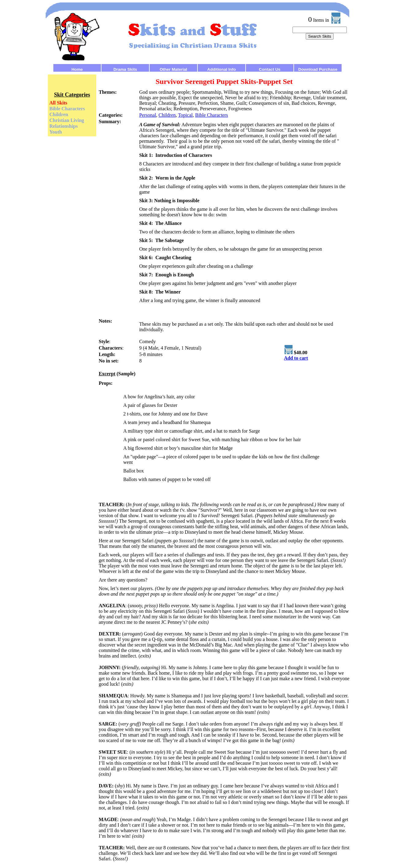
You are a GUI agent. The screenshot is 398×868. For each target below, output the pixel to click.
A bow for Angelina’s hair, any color (159, 397)
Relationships (63, 126)
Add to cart (296, 358)
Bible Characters (67, 109)
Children (59, 114)
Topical (186, 115)
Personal (148, 115)
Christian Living (67, 120)
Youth (56, 132)
